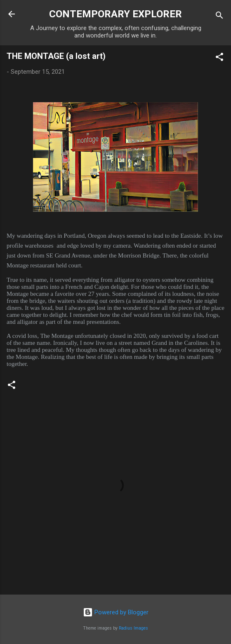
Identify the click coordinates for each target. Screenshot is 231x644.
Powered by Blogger (116, 612)
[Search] (219, 17)
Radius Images (133, 628)
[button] (219, 58)
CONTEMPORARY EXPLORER (115, 14)
